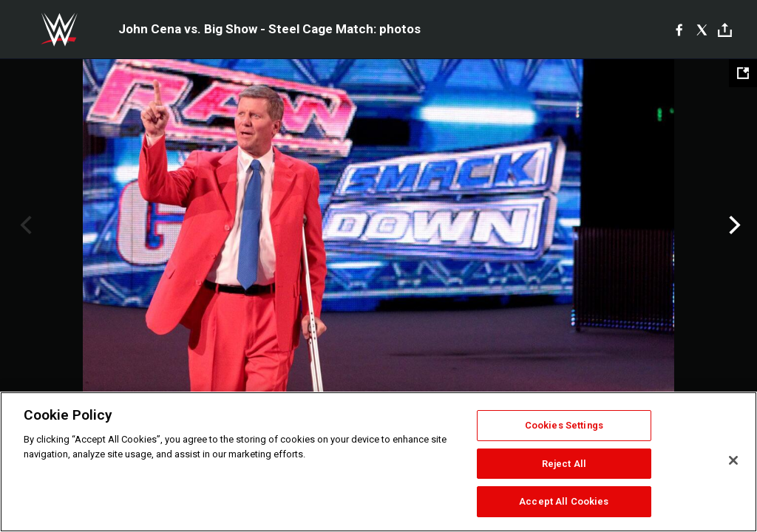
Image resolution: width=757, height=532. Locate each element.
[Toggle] (725, 30)
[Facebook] (679, 30)
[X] (702, 30)
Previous (24, 225)
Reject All (564, 464)
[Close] (733, 460)
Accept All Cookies (564, 501)
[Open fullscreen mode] (743, 73)
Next (733, 225)
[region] (378, 462)
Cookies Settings (564, 425)
